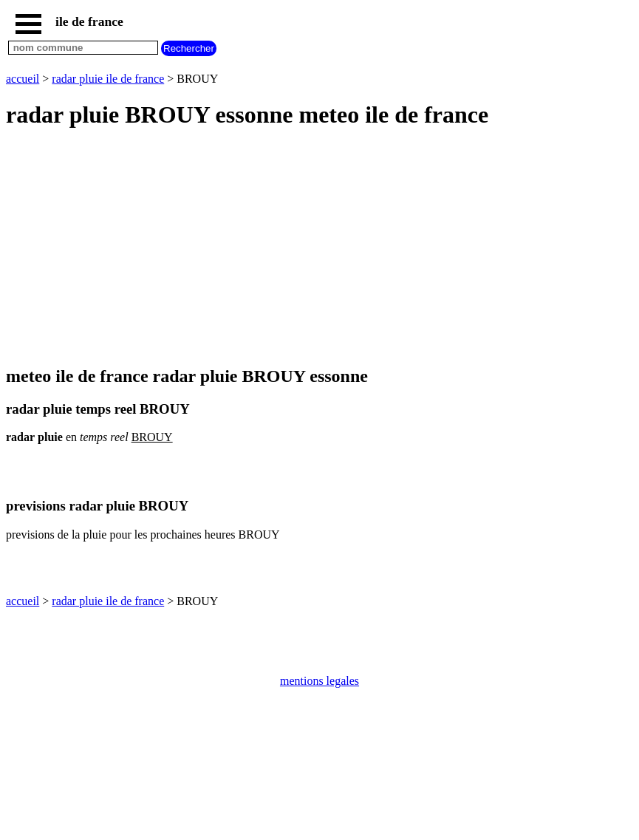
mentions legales (319, 681)
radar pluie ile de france (108, 79)
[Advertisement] (319, 248)
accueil (23, 79)
